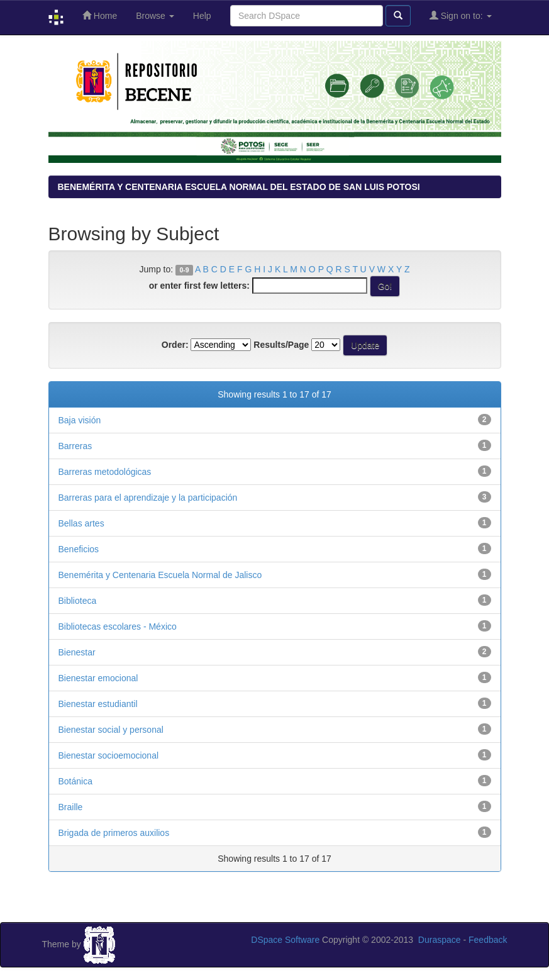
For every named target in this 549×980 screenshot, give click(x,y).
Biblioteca (78, 601)
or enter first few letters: (199, 286)
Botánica (75, 781)
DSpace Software (285, 940)
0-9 (184, 270)
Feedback (488, 940)
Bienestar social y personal (111, 730)
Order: (175, 345)
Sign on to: (461, 15)
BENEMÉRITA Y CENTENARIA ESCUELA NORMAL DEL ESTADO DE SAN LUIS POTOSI (239, 187)
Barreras (75, 446)
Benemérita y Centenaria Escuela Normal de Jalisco (160, 575)
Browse (155, 16)
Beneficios (79, 549)
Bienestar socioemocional (109, 755)
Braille (71, 807)
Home (100, 15)
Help (202, 16)
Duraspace (440, 940)
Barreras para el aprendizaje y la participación (148, 498)
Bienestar (77, 652)
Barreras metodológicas (105, 472)
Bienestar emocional (98, 678)
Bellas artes (81, 523)
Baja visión (80, 420)
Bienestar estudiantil (98, 704)
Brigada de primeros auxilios (114, 833)
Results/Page (281, 345)
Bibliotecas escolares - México (118, 626)
